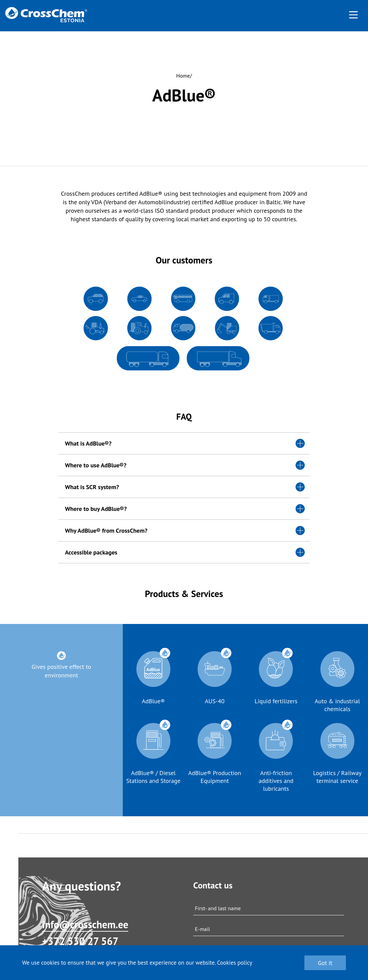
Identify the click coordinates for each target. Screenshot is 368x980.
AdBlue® (153, 701)
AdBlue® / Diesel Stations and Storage (153, 777)
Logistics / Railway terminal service (337, 777)
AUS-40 (215, 701)
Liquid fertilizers (276, 701)
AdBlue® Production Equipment (214, 777)
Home (183, 76)
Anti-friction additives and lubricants (276, 781)
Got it (325, 963)
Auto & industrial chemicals (337, 705)
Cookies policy (235, 963)
